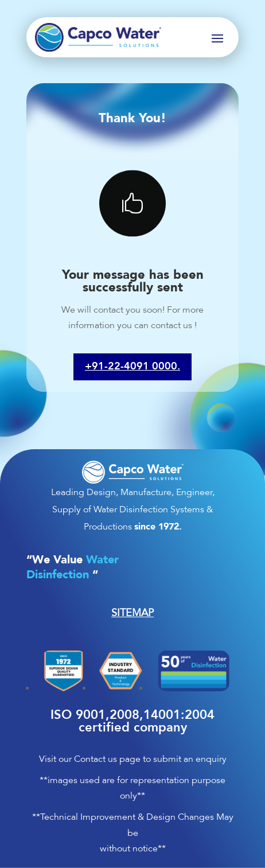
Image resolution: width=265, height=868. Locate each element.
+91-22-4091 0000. (132, 367)
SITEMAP (132, 613)
